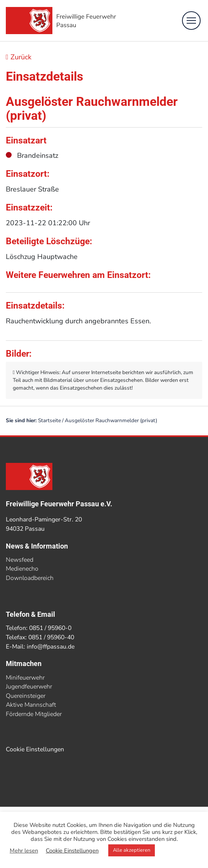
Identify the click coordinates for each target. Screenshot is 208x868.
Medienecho (22, 569)
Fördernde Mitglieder (34, 714)
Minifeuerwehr (25, 678)
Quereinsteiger (26, 696)
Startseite (49, 420)
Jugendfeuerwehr (29, 687)
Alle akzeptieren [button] (132, 850)
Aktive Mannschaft (31, 705)
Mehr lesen (24, 851)
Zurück (19, 57)
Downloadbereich (30, 578)
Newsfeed (20, 560)
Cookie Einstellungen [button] (35, 749)
